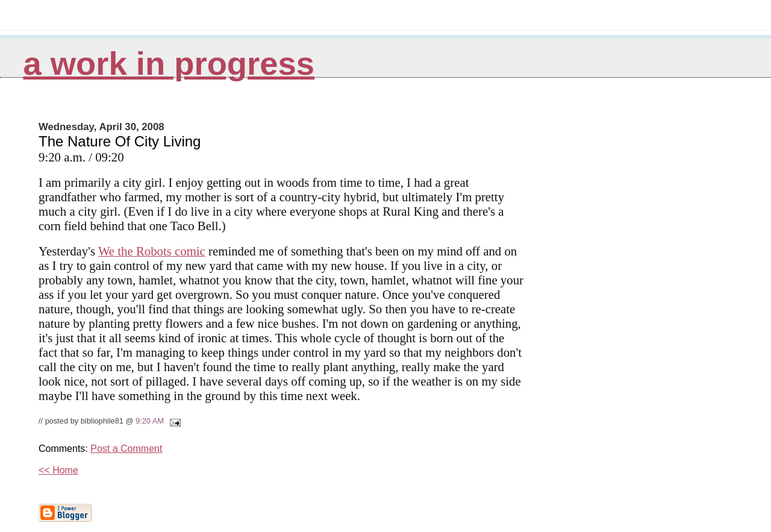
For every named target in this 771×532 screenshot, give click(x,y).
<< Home (58, 470)
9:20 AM (150, 421)
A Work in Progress (169, 64)
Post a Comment (126, 449)
